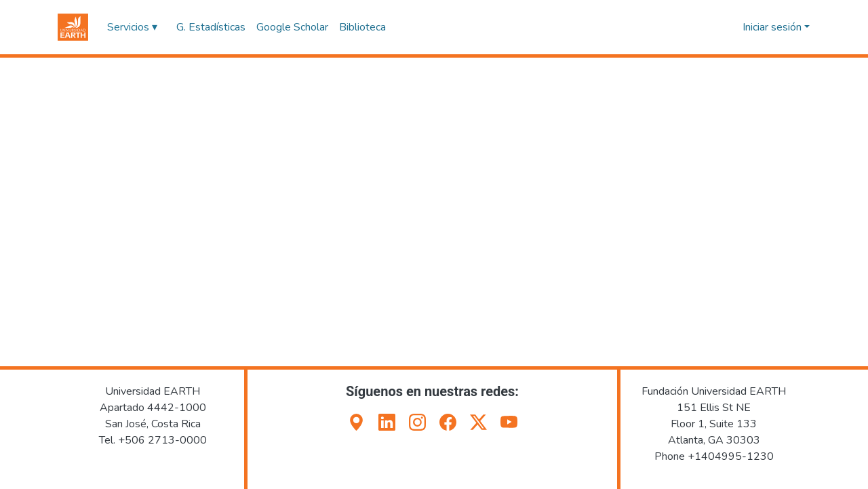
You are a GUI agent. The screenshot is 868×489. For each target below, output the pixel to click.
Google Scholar (292, 27)
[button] (73, 27)
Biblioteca (362, 27)
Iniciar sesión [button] (773, 27)
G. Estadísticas (211, 27)
